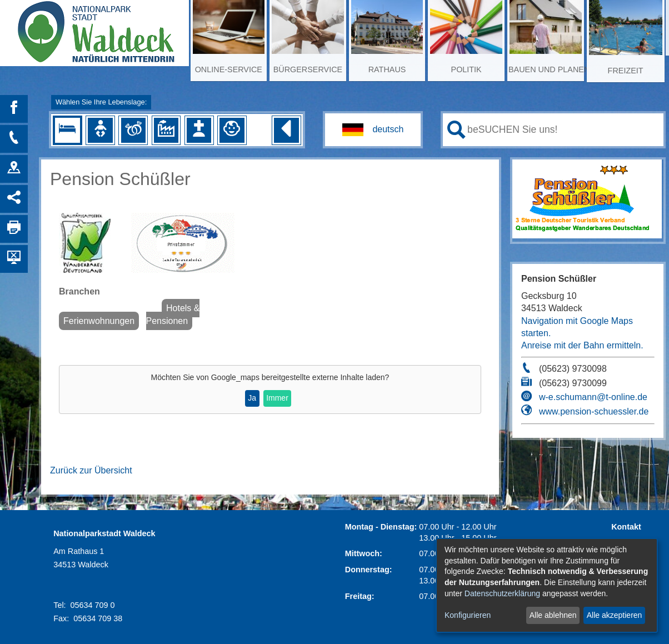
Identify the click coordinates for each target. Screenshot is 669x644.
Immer (277, 398)
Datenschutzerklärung (502, 593)
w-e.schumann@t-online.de (593, 397)
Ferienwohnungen (99, 321)
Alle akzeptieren (615, 615)
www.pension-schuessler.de (594, 411)
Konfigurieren (468, 615)
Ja (252, 398)
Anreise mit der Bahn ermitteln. (582, 345)
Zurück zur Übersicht (91, 470)
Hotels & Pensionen (173, 314)
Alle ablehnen (553, 615)
